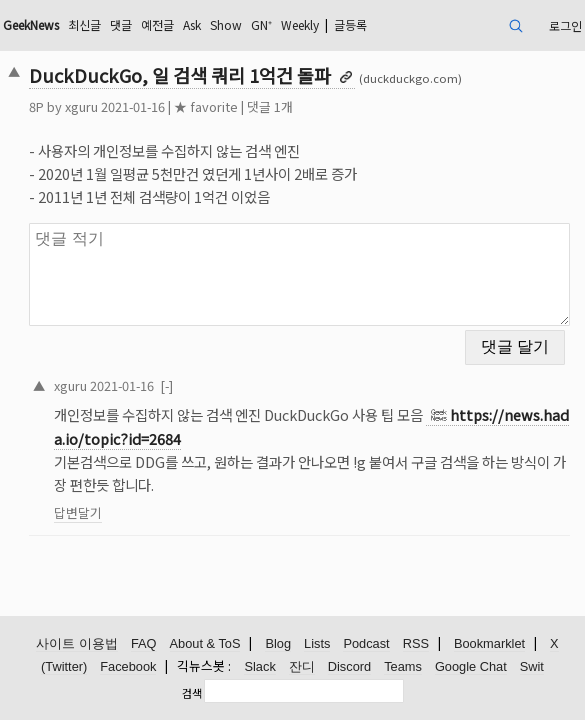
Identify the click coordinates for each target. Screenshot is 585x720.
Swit (532, 666)
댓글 (121, 24)
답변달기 (78, 512)
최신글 (84, 24)
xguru (81, 106)
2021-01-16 (122, 385)
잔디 (302, 666)
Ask (192, 24)
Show (226, 24)
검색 (192, 693)
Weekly (300, 24)
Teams (403, 666)
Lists (317, 643)
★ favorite (206, 106)
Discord (349, 666)
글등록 (350, 24)
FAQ (144, 643)
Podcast (366, 643)
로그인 (565, 25)
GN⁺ (261, 24)
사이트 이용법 (77, 643)
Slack (259, 666)
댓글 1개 (270, 106)
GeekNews (31, 24)
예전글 (157, 24)
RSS (416, 643)
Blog (278, 643)
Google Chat (471, 666)
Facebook (128, 666)
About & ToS (205, 643)
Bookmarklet (489, 643)
